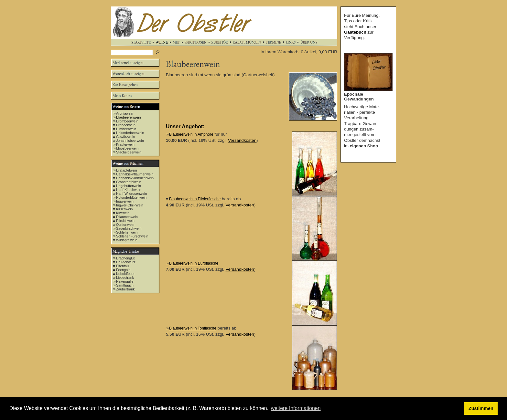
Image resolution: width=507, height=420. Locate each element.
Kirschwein (124, 209)
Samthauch (125, 285)
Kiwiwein (123, 213)
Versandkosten (242, 140)
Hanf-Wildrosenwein (131, 194)
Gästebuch (355, 32)
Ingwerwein (125, 201)
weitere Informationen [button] (296, 408)
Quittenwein (125, 225)
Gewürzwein (126, 137)
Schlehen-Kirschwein (132, 236)
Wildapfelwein (127, 240)
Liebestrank (125, 278)
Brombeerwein (127, 121)
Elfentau (122, 266)
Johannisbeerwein (130, 141)
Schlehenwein (127, 232)
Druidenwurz (126, 262)
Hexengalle (125, 281)
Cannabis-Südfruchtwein (135, 178)
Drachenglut (125, 258)
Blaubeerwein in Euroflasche (194, 263)
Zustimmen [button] (481, 408)
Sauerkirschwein (129, 228)
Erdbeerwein (126, 125)
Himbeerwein (126, 129)
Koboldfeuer (125, 274)
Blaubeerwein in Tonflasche (193, 328)
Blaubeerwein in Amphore (191, 134)
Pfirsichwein (125, 221)
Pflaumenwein (127, 217)
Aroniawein (125, 113)
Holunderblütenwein (131, 197)
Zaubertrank (125, 289)
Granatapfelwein (129, 182)
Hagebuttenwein (129, 186)
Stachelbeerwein (129, 152)
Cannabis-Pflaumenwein (135, 174)
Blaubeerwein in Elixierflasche (195, 199)
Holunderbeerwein (130, 133)
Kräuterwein (125, 144)
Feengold (123, 270)
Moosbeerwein (127, 148)
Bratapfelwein (127, 170)
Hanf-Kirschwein (129, 190)
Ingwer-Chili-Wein (130, 205)
